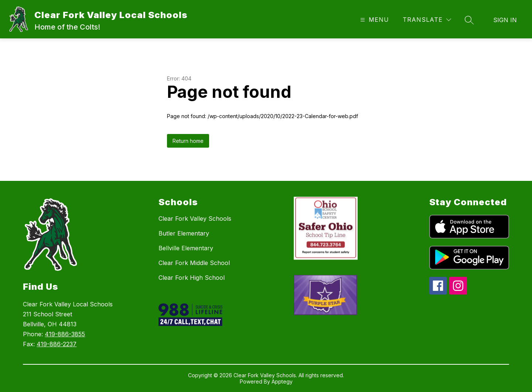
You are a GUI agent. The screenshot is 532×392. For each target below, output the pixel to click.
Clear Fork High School (192, 278)
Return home (188, 141)
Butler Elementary (184, 233)
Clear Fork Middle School (194, 263)
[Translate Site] (427, 20)
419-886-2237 (57, 344)
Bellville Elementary (186, 248)
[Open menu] (374, 20)
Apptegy (282, 381)
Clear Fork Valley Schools (195, 219)
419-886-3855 (65, 334)
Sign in (505, 20)
